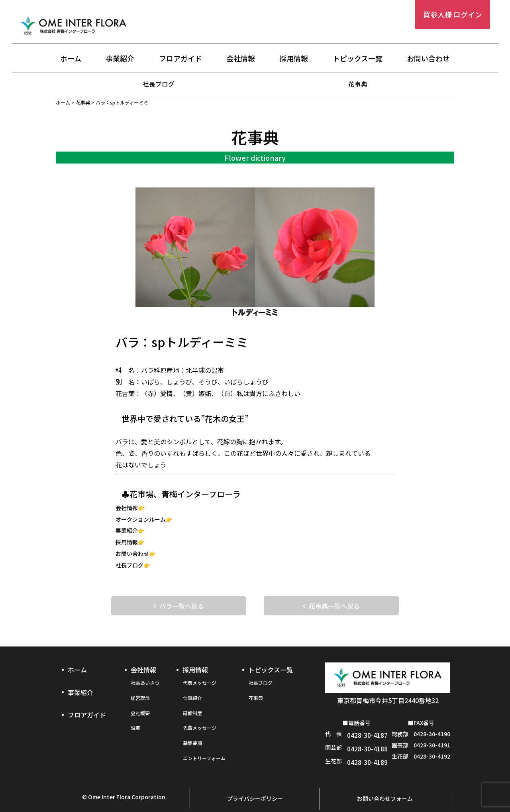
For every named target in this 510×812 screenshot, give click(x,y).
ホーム (71, 59)
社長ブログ (159, 84)
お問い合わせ (428, 59)
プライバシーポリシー (255, 787)
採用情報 (294, 59)
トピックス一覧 (358, 59)
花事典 (358, 84)
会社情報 (241, 59)
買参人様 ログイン (453, 14)
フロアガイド (180, 59)
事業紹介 (120, 59)
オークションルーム (141, 519)
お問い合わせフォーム (385, 787)
